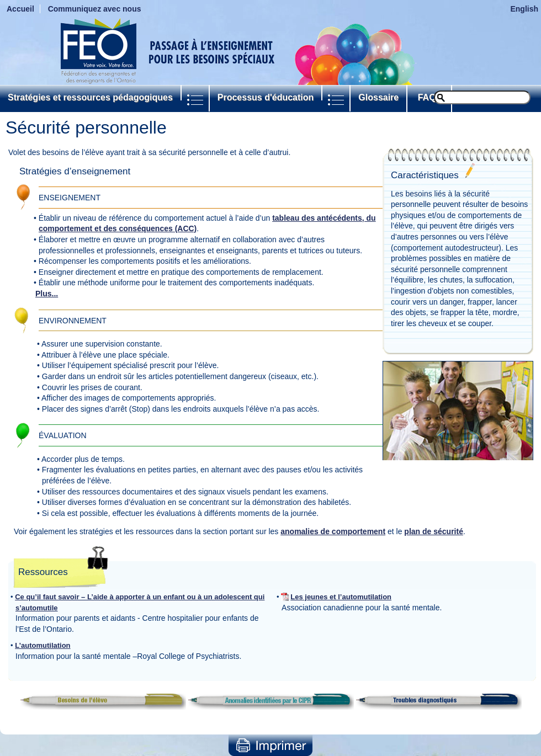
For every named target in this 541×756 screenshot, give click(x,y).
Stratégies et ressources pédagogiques (90, 97)
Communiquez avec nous (95, 9)
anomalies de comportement (333, 531)
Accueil (20, 9)
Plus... (47, 294)
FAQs (429, 97)
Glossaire (378, 97)
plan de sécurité (434, 531)
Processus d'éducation (266, 97)
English (524, 9)
